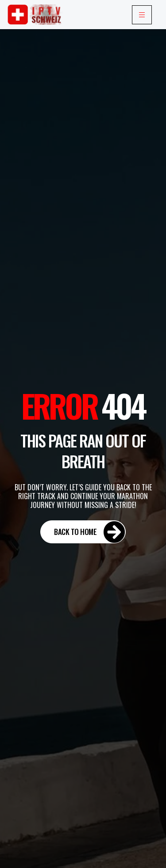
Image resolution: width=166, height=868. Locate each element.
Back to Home (90, 532)
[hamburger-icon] (142, 15)
